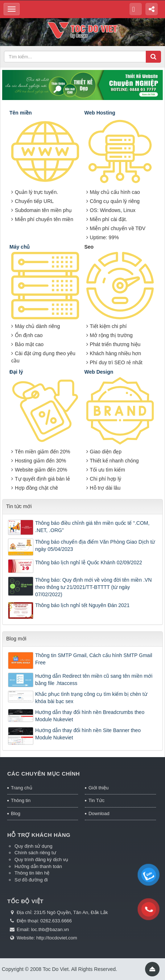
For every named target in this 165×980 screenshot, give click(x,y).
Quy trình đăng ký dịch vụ (41, 859)
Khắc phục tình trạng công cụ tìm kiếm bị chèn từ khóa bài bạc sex (91, 698)
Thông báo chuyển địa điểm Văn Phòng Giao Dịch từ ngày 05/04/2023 (95, 545)
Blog (16, 813)
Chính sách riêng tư (35, 853)
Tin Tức (96, 800)
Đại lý (16, 372)
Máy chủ (20, 247)
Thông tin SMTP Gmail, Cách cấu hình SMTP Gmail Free (94, 659)
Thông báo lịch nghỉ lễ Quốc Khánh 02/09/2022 (89, 562)
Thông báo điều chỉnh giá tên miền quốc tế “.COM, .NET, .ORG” (92, 527)
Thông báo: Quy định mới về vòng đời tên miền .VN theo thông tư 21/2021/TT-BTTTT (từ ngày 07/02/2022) (93, 587)
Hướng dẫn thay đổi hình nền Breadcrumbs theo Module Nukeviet (90, 716)
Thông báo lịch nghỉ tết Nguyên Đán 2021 (82, 605)
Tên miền (21, 113)
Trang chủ (22, 788)
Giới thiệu (98, 788)
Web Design (99, 372)
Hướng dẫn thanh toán (38, 866)
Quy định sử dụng (34, 846)
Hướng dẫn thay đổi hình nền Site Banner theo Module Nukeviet (88, 734)
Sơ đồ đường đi (31, 880)
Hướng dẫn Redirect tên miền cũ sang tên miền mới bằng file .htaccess (94, 680)
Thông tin (21, 800)
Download (99, 813)
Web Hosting (100, 113)
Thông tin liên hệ (32, 873)
